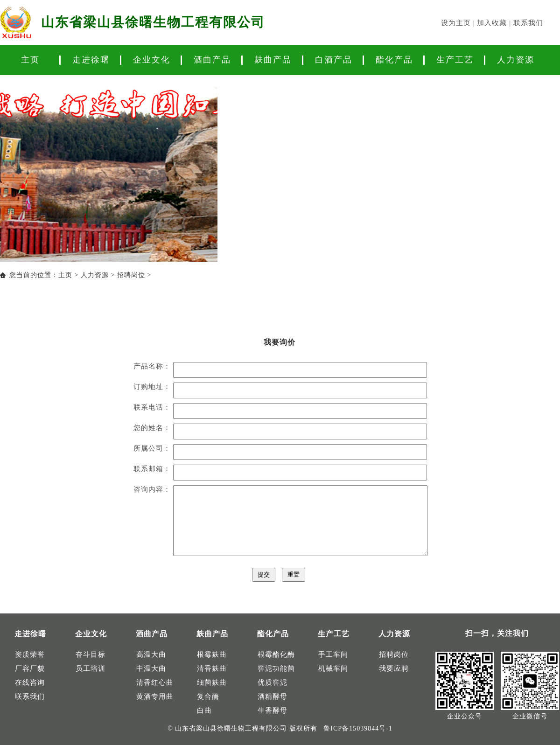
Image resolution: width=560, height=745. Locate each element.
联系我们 (528, 23)
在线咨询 (30, 682)
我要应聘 (394, 668)
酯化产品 (394, 60)
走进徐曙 (91, 60)
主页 (30, 60)
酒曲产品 (212, 60)
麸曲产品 (273, 60)
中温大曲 (151, 668)
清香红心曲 (155, 682)
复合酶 (208, 696)
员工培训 (91, 668)
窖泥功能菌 (276, 668)
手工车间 (333, 654)
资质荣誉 (30, 654)
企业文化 (152, 60)
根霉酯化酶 (276, 654)
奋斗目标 (91, 654)
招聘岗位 (131, 275)
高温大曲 (151, 654)
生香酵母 (273, 710)
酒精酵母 (273, 696)
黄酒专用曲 (155, 696)
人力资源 (516, 60)
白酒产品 (334, 60)
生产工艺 (455, 60)
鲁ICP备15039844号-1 (358, 728)
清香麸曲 (212, 668)
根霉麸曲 (212, 654)
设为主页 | (459, 23)
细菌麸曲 (212, 682)
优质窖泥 (273, 682)
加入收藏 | (495, 23)
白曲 (204, 710)
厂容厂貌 (30, 668)
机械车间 (333, 668)
